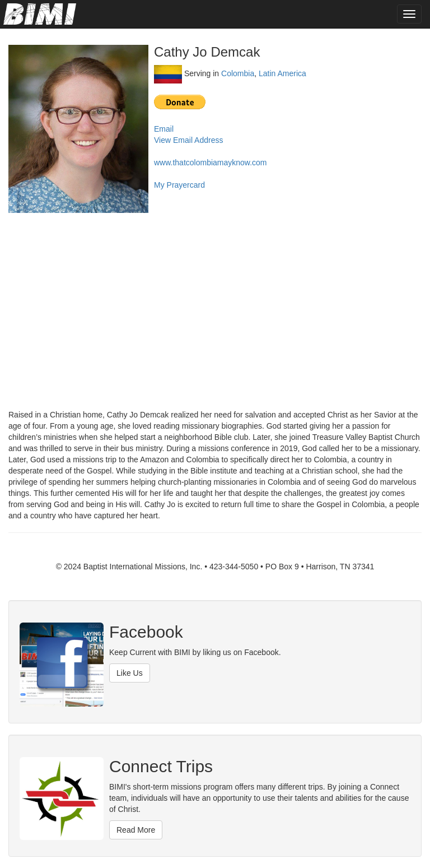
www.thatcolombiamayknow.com (211, 163)
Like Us (130, 673)
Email (164, 129)
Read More (136, 830)
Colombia (238, 73)
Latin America (282, 73)
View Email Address (188, 140)
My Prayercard (179, 185)
